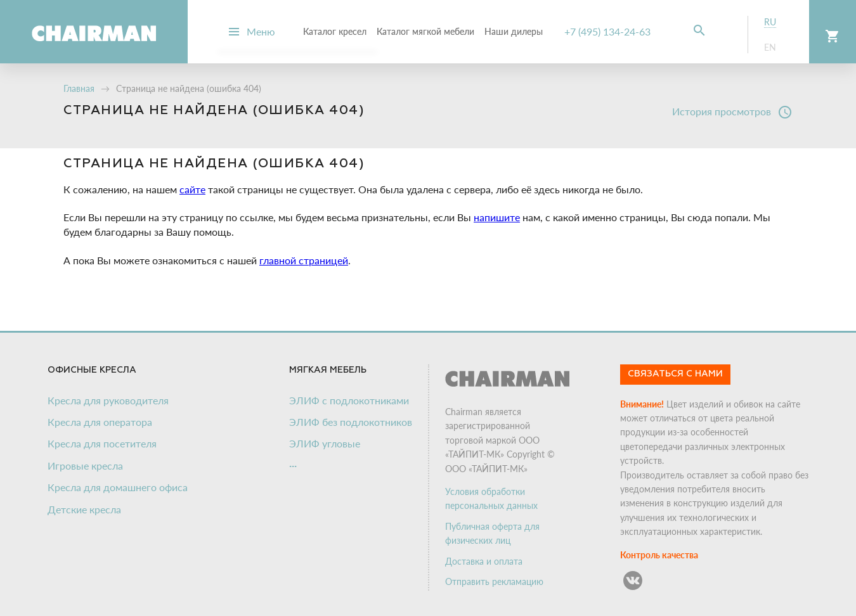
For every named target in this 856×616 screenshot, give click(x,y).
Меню (261, 31)
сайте (192, 189)
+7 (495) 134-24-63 (607, 31)
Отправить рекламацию (494, 581)
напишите (497, 217)
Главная (79, 88)
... (293, 463)
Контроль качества (659, 555)
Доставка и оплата (484, 561)
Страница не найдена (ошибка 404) (189, 88)
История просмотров (732, 112)
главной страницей (304, 260)
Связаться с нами (675, 374)
